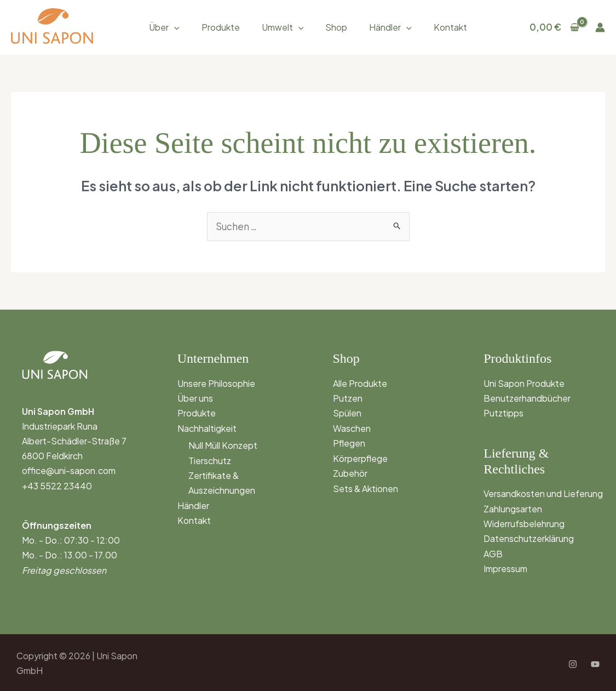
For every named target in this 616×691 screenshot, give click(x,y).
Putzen (348, 398)
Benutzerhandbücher (527, 398)
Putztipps (503, 413)
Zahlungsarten (513, 508)
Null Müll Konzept (223, 445)
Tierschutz (210, 459)
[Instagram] (573, 664)
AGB (493, 553)
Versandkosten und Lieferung (543, 493)
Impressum (505, 567)
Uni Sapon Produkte (524, 383)
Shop (336, 27)
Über (164, 27)
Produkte (221, 27)
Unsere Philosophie (216, 383)
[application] (174, 27)
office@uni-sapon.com (69, 470)
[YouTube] (595, 664)
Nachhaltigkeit (207, 428)
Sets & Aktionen (365, 487)
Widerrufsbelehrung (524, 522)
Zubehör (350, 472)
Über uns (195, 398)
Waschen (352, 428)
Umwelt (283, 27)
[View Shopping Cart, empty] (554, 27)
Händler (390, 27)
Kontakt (450, 27)
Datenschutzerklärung (529, 538)
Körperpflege (360, 457)
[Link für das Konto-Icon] (600, 27)
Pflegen (349, 442)
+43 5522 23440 (57, 485)
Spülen (347, 413)
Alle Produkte (360, 383)
